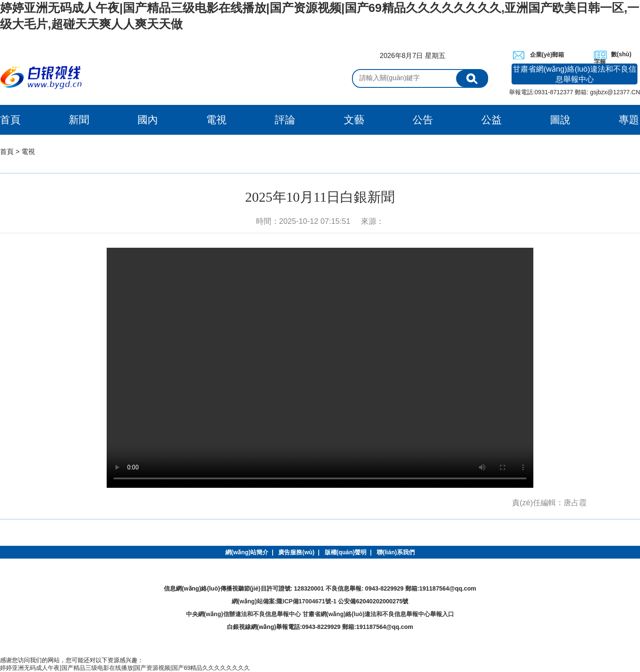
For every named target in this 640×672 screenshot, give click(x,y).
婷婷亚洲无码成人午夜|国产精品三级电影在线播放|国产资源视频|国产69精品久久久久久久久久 (125, 668)
